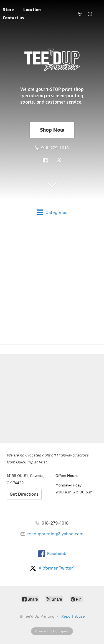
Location (32, 9)
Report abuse (73, 616)
